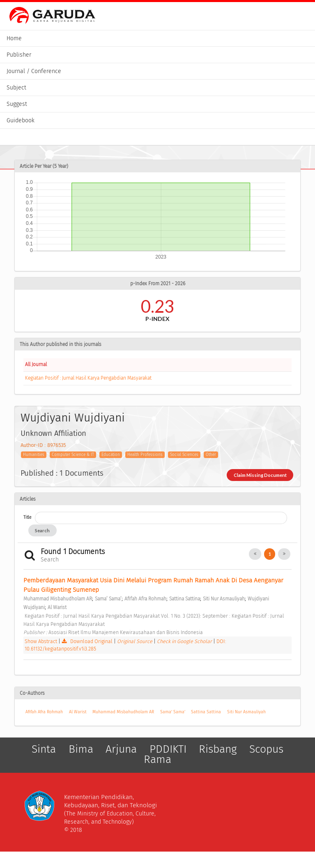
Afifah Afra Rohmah (44, 712)
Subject (16, 88)
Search (42, 530)
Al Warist (78, 712)
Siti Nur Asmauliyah (246, 712)
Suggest (17, 104)
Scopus (266, 749)
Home (14, 38)
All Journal (36, 364)
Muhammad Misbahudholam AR (123, 712)
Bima (81, 749)
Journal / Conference (34, 71)
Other (211, 455)
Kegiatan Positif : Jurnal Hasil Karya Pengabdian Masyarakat (88, 378)
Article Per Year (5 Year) (44, 166)
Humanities (34, 455)
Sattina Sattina (206, 712)
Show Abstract (41, 641)
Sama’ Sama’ (173, 712)
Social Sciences (184, 455)
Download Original (88, 641)
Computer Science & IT (73, 455)
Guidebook (21, 120)
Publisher (19, 55)
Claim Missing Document (260, 475)
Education (111, 455)
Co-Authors (32, 693)
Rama (157, 759)
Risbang (218, 749)
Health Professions (145, 455)
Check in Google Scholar (185, 641)
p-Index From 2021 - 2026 (158, 284)
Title (27, 517)
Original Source (135, 641)
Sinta (44, 749)
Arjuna (121, 749)
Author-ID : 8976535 (43, 445)
